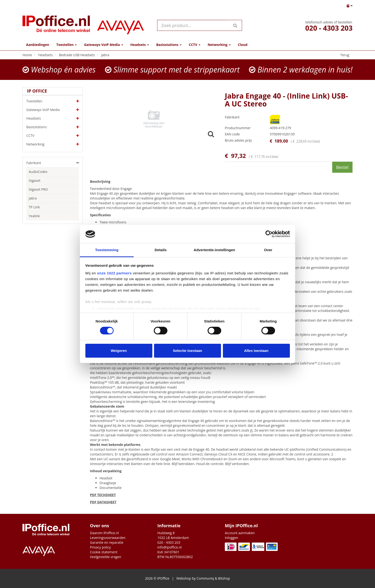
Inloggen (232, 538)
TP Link (34, 207)
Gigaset (35, 180)
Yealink (34, 216)
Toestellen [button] (66, 45)
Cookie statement (104, 552)
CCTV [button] (195, 45)
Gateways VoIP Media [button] (103, 45)
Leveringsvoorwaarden (108, 538)
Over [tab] (268, 250)
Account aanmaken (240, 533)
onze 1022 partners (114, 273)
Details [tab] (161, 250)
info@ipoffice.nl (170, 547)
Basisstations (53, 127)
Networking (53, 144)
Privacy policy (100, 547)
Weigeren (119, 351)
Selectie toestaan (188, 351)
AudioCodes (38, 172)
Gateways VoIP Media (53, 110)
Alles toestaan (256, 351)
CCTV (53, 136)
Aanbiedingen (38, 45)
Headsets (53, 118)
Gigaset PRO (38, 189)
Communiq (205, 578)
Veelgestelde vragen (106, 557)
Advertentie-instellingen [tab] (214, 250)
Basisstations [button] (169, 45)
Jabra (33, 198)
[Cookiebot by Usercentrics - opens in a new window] (269, 234)
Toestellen (53, 101)
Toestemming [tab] (107, 250)
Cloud (243, 45)
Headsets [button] (140, 45)
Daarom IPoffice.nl (104, 533)
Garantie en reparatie (107, 542)
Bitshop (224, 578)
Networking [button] (219, 45)
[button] (349, 6)
